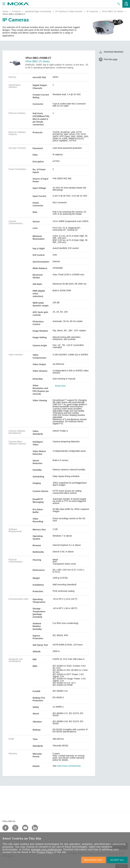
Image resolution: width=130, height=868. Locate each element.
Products (16, 11)
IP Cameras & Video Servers (69, 11)
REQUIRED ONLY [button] (93, 860)
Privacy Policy (45, 852)
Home (5, 11)
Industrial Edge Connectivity (38, 11)
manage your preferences (46, 850)
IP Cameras (92, 11)
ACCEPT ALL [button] (117, 860)
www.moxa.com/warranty (69, 766)
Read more (60, 386)
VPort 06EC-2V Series (113, 11)
